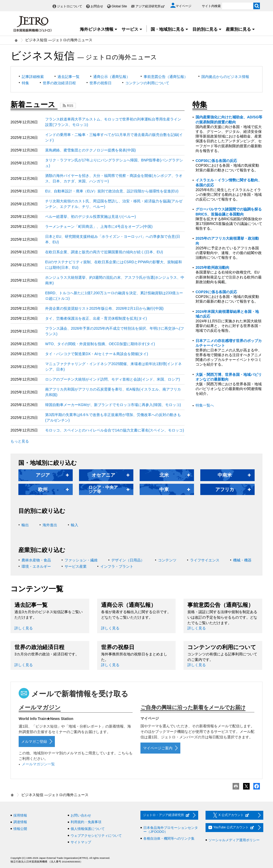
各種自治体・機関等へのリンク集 (169, 838)
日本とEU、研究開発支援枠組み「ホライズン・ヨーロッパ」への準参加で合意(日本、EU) (113, 239)
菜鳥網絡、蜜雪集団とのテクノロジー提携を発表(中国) (90, 150)
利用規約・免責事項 (86, 822)
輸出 (25, 525)
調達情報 (20, 822)
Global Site (119, 6)
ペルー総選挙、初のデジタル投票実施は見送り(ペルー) (90, 217)
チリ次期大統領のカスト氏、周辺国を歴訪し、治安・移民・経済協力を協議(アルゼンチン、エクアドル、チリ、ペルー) (114, 204)
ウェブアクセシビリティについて (96, 836)
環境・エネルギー (36, 566)
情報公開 (20, 829)
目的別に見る (207, 29)
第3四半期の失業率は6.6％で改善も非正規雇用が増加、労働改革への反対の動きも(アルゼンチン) (113, 417)
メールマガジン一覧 (38, 764)
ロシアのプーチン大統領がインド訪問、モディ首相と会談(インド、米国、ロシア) (112, 379)
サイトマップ (81, 842)
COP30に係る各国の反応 (216, 161)
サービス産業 (76, 566)
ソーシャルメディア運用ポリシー (234, 840)
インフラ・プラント (117, 566)
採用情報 (20, 815)
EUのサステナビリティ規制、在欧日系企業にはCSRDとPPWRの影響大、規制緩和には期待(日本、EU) (114, 265)
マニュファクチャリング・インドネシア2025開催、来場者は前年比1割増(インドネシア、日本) (113, 367)
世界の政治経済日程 (59, 83)
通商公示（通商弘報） (112, 77)
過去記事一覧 (69, 77)
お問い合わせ (81, 815)
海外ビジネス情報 (99, 29)
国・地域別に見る (170, 29)
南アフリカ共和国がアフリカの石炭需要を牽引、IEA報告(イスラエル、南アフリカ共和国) (113, 392)
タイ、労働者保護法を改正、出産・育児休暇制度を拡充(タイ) (96, 318)
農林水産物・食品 (36, 560)
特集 (25, 83)
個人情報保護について (88, 829)
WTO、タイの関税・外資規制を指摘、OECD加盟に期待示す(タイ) (100, 344)
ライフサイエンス (205, 560)
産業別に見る (240, 29)
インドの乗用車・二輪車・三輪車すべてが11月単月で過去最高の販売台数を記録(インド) (114, 137)
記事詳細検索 (33, 77)
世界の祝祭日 (101, 83)
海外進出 (50, 525)
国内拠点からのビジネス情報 (225, 77)
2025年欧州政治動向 (212, 267)
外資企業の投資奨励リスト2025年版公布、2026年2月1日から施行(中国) (104, 308)
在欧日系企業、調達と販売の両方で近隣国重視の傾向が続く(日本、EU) (104, 252)
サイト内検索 (211, 6)
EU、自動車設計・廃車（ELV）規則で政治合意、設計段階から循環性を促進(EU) (112, 191)
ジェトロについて (70, 6)
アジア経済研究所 (150, 6)
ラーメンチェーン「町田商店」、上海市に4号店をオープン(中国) (99, 227)
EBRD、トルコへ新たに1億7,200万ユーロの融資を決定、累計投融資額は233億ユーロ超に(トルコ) (114, 296)
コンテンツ (167, 560)
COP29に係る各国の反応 (216, 292)
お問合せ (97, 6)
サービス (132, 29)
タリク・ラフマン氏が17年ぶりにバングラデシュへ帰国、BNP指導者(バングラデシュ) (114, 163)
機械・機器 (242, 560)
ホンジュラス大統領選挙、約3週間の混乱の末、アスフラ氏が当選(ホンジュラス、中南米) (115, 280)
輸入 (75, 525)
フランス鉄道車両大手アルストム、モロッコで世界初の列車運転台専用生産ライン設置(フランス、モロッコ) (113, 122)
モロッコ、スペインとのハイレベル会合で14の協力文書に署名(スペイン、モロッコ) (115, 430)
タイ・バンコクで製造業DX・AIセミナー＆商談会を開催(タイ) (97, 354)
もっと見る (20, 441)
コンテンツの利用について (147, 83)
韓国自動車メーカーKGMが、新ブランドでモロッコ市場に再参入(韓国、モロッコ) (113, 405)
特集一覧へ (205, 405)
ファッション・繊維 (81, 560)
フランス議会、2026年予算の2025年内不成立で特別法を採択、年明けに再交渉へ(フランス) (115, 331)
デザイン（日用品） (128, 560)
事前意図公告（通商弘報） (166, 77)
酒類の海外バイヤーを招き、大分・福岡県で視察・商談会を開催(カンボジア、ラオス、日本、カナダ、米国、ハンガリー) (114, 178)
